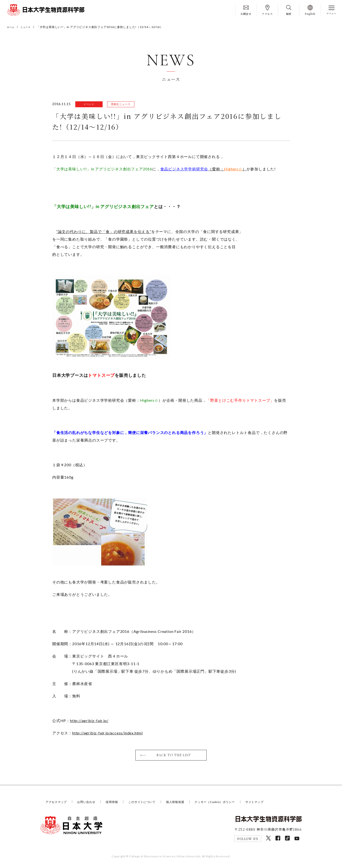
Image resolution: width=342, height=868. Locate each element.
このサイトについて (147, 803)
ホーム (11, 27)
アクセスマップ (57, 803)
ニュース (28, 27)
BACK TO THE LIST (174, 756)
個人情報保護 (183, 803)
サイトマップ (267, 803)
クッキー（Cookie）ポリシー (225, 803)
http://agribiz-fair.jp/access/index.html (107, 734)
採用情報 (116, 803)
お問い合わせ (89, 803)
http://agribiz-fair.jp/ (89, 721)
